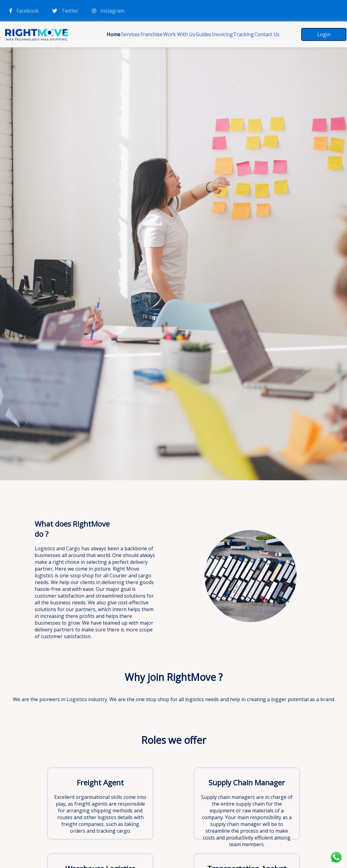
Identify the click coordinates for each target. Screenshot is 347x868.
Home (113, 34)
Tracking (243, 34)
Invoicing (222, 34)
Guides (203, 34)
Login (324, 34)
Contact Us (267, 34)
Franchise (151, 34)
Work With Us (179, 34)
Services (130, 34)
